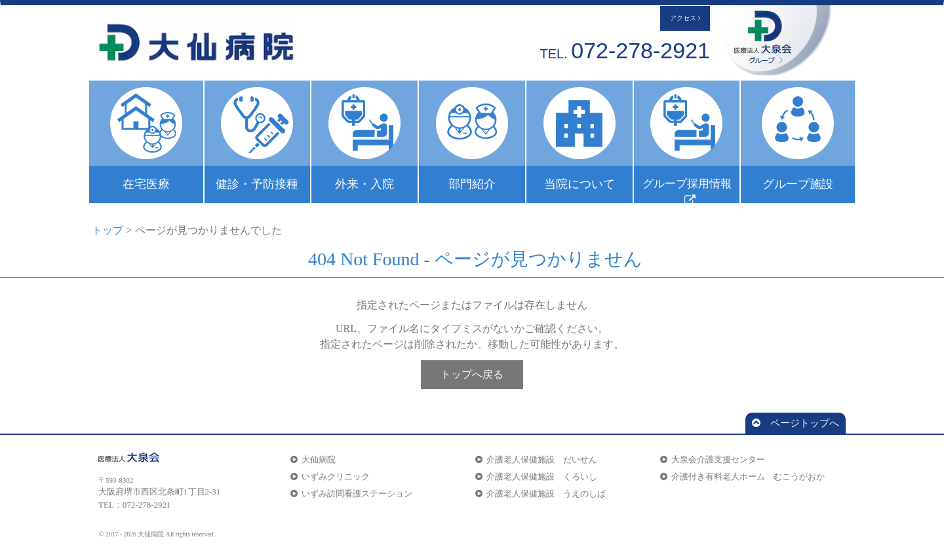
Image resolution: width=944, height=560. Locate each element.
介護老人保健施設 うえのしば (541, 494)
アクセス (685, 18)
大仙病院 (313, 459)
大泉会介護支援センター (713, 459)
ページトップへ (796, 423)
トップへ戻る (472, 374)
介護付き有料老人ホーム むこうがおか (742, 476)
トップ (108, 230)
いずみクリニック (330, 476)
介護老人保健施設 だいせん (536, 459)
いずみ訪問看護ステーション (351, 494)
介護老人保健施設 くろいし (536, 476)
